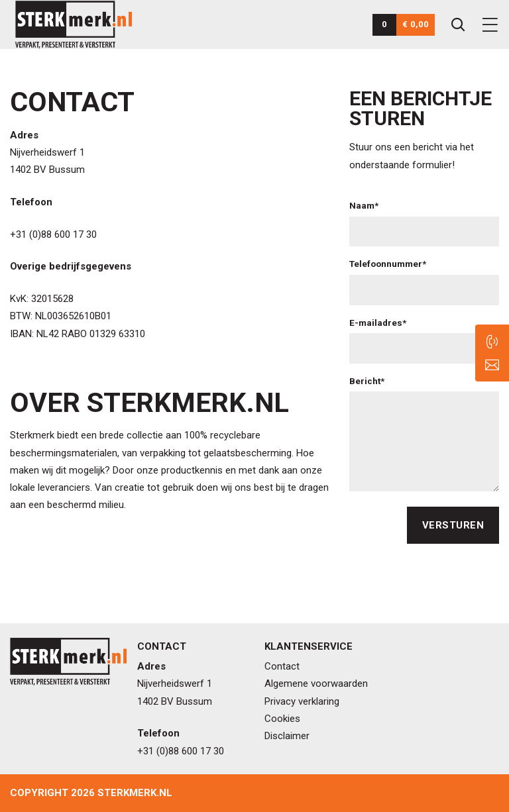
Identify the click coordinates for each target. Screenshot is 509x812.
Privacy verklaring (302, 701)
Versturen (453, 525)
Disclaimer (287, 736)
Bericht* (367, 381)
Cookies (282, 719)
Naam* (364, 205)
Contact (282, 666)
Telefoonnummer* (388, 264)
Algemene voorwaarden (316, 684)
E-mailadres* (378, 323)
